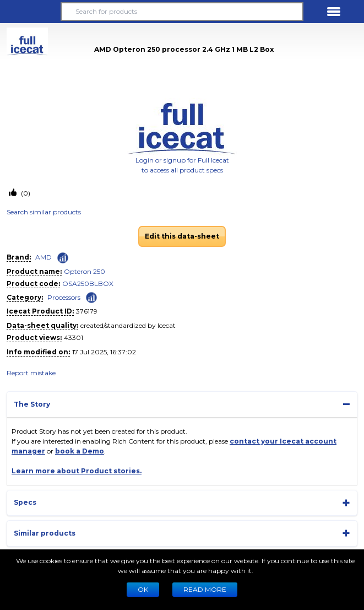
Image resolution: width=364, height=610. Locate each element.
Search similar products (44, 212)
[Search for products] (182, 12)
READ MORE (205, 589)
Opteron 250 (85, 271)
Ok (143, 589)
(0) (25, 193)
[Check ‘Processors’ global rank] (91, 297)
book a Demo (80, 451)
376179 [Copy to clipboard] (87, 311)
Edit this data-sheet (182, 236)
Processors (64, 297)
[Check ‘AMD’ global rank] (63, 258)
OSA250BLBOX (88, 284)
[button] (30, 12)
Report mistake (31, 373)
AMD (44, 257)
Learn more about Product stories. (77, 471)
